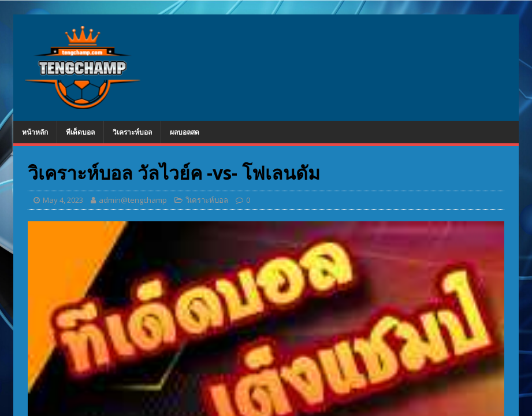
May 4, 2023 (63, 200)
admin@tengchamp (133, 200)
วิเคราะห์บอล (132, 132)
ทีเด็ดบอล (80, 132)
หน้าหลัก (35, 132)
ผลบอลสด (185, 132)
